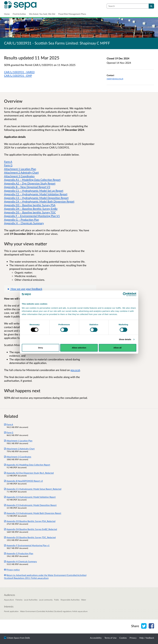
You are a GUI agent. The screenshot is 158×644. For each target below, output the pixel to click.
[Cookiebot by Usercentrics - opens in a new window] (125, 294)
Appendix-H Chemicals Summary (21, 561)
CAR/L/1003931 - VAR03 (19, 72)
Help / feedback (147, 638)
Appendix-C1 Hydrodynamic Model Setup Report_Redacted (33, 489)
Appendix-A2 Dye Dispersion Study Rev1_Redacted (29, 473)
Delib (27, 638)
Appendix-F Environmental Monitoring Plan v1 (27, 545)
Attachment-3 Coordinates (18, 457)
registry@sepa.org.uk (115, 79)
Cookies (123, 638)
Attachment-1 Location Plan (18, 441)
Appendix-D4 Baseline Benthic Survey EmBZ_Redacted (31, 529)
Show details (125, 339)
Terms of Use (110, 638)
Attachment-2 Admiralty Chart (19, 449)
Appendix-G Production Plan (19, 553)
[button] (50, 289)
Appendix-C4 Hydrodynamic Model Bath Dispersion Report (33, 513)
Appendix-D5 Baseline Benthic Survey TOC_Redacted (30, 537)
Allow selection (79, 348)
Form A (9, 424)
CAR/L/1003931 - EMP (18, 76)
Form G (9, 432)
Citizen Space (13, 638)
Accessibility (96, 638)
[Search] (151, 6)
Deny (41, 348)
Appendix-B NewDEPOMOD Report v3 (23, 481)
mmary (40, 223)
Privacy (133, 638)
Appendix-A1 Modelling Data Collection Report (27, 465)
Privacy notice (12, 570)
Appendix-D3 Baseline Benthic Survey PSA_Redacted (30, 521)
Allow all (118, 348)
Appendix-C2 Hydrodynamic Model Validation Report (30, 497)
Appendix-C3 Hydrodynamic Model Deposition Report (30, 505)
